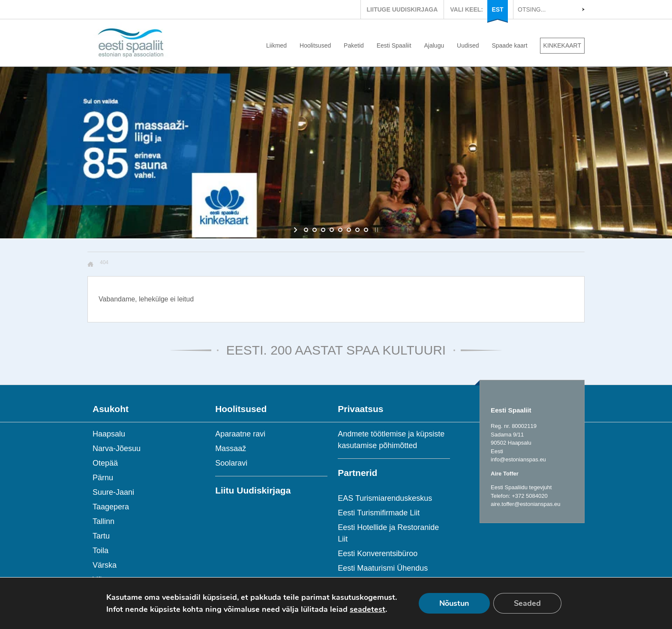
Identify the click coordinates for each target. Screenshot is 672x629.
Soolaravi (231, 463)
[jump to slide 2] (315, 230)
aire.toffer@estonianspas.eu (526, 504)
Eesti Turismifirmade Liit (379, 513)
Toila (100, 551)
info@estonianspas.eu (518, 459)
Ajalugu (434, 45)
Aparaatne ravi (240, 434)
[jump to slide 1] (306, 230)
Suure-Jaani (113, 492)
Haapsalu (109, 434)
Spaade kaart (509, 45)
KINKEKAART (562, 45)
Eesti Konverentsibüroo (378, 554)
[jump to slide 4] (332, 230)
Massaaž (231, 448)
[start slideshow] (296, 230)
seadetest (367, 609)
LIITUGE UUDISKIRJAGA (402, 9)
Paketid (354, 45)
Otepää (105, 463)
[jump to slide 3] (323, 230)
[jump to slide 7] (357, 230)
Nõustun (454, 603)
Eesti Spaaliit (394, 45)
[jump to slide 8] (366, 230)
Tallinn (103, 521)
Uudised (468, 45)
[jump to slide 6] (349, 230)
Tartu (101, 536)
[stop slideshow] (376, 230)
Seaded (527, 603)
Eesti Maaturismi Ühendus (383, 568)
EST (497, 9)
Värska (105, 565)
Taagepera (111, 507)
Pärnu (103, 478)
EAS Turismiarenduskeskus (385, 498)
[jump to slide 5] (340, 230)
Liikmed (276, 45)
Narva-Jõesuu (117, 448)
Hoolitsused (315, 45)
